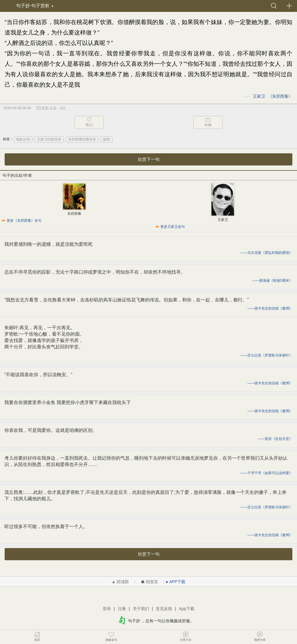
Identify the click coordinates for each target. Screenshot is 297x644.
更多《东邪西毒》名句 (24, 221)
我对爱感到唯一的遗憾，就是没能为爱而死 (48, 244)
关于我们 (141, 609)
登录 (107, 609)
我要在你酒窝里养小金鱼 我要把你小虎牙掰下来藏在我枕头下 (68, 402)
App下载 (187, 609)
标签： (8, 139)
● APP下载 (175, 582)
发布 (289, 6)
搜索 (274, 6)
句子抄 (7, 6)
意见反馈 (164, 609)
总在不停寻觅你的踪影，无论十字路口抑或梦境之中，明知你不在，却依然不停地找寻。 (95, 272)
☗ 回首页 (150, 582)
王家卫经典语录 (49, 139)
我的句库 (260, 636)
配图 (45, 108)
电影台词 (23, 139)
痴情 (106, 139)
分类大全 (186, 636)
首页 (37, 636)
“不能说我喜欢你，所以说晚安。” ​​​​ (39, 375)
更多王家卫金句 (173, 227)
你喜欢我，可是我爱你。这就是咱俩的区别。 (51, 430)
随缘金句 (111, 636)
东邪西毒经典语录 (82, 139)
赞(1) (89, 125)
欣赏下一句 (149, 159)
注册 (122, 609)
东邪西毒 (280, 96)
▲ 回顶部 (120, 582)
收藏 (208, 125)
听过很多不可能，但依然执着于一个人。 (46, 526)
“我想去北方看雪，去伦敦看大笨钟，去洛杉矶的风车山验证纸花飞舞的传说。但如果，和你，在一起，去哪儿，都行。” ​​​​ (127, 300)
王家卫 (259, 96)
